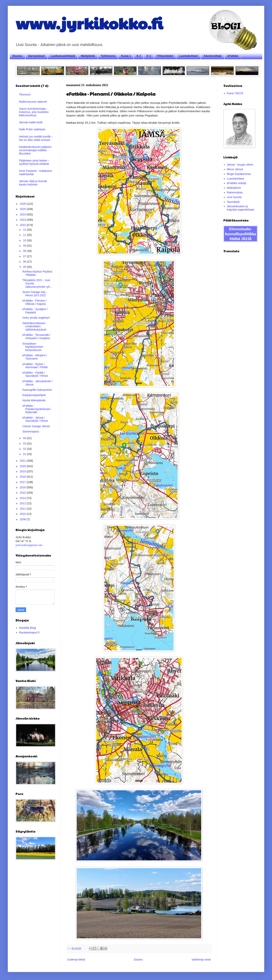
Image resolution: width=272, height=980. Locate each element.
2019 (23, 471)
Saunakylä (233, 202)
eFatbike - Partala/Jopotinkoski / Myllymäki (37, 409)
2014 (23, 498)
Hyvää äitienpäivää (34, 400)
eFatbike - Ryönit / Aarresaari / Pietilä (35, 366)
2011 (23, 509)
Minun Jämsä (235, 169)
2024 (23, 214)
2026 (23, 204)
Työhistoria (108, 56)
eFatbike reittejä (237, 183)
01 (25, 454)
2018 (23, 477)
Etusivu (17, 56)
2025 (23, 209)
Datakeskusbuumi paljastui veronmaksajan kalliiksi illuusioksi (35, 150)
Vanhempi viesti (201, 960)
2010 (23, 514)
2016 (23, 487)
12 (25, 230)
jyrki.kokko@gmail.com (29, 545)
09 (25, 246)
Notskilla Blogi (28, 628)
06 (25, 262)
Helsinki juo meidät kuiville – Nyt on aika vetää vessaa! (36, 138)
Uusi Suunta (234, 197)
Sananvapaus (31, 431)
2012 (23, 503)
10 (25, 240)
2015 (23, 493)
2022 (23, 225)
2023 (23, 220)
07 (25, 256)
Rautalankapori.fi (29, 632)
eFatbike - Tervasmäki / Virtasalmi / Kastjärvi (36, 337)
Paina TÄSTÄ (235, 93)
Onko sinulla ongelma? (36, 318)
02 (25, 449)
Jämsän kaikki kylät (31, 122)
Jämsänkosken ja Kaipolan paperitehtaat (240, 208)
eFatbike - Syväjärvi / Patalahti (35, 311)
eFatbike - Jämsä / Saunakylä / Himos (35, 419)
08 (25, 251)
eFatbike (233, 56)
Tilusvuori (25, 94)
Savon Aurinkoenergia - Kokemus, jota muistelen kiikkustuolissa (34, 112)
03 (25, 444)
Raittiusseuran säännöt (33, 102)
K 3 (149, 56)
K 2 (139, 56)
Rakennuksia (235, 192)
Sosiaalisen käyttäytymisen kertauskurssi (33, 347)
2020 (23, 466)
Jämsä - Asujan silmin (240, 165)
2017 (23, 482)
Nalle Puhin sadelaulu (32, 129)
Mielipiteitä (88, 56)
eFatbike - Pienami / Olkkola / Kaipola (35, 302)
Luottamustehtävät (63, 56)
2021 (23, 461)
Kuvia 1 (126, 56)
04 (25, 438)
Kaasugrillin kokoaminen (37, 390)
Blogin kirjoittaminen (239, 174)
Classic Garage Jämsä (36, 426)
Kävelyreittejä (213, 56)
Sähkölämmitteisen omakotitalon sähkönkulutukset (34, 326)
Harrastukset (37, 56)
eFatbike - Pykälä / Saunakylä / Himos (35, 374)
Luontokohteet (188, 56)
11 (25, 235)
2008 (23, 519)
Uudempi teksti (76, 960)
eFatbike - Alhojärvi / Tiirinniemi (35, 357)
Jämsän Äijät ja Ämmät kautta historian (33, 183)
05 (25, 267)
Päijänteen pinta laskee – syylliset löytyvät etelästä (34, 162)
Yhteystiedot (165, 56)
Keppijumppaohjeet (34, 395)
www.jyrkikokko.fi (89, 23)
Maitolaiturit (234, 188)
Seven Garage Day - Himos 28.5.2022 (35, 294)
